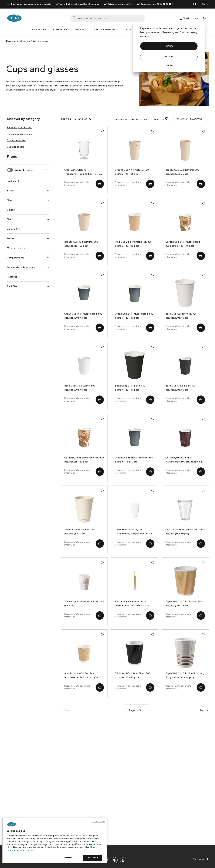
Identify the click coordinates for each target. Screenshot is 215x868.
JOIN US (169, 46)
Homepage (11, 41)
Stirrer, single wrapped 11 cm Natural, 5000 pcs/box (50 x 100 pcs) (133, 604)
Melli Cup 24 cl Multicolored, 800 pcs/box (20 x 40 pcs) (133, 244)
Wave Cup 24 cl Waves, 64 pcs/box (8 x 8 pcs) (84, 604)
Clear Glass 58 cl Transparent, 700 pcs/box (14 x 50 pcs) (185, 532)
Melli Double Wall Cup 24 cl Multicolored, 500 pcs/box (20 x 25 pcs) (84, 676)
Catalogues (132, 30)
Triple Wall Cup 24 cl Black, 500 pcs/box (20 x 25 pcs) (133, 676)
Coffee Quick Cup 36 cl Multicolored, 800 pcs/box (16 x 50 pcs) (185, 460)
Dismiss (169, 65)
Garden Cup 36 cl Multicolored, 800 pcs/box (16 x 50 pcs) (84, 460)
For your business (105, 30)
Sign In (169, 57)
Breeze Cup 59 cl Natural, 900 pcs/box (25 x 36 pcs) (182, 172)
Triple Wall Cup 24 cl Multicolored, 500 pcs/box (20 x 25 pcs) (185, 676)
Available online (32, 170)
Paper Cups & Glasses (19, 128)
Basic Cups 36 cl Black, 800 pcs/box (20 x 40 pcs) (180, 388)
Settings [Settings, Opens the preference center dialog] (68, 858)
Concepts (59, 30)
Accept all (93, 858)
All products (25, 41)
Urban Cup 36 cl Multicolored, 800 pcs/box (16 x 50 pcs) (134, 460)
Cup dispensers (16, 147)
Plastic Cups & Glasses (20, 134)
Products (38, 30)
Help (195, 4)
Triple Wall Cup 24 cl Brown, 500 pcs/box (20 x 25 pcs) (184, 604)
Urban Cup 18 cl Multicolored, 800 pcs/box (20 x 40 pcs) (83, 316)
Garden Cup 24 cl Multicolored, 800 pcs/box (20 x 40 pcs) (183, 244)
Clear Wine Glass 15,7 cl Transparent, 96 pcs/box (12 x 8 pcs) (82, 172)
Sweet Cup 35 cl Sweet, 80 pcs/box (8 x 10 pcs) (79, 532)
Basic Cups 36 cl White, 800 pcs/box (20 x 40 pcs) (80, 388)
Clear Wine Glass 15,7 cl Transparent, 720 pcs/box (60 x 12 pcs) (134, 532)
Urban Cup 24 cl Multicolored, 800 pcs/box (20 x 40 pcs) (134, 316)
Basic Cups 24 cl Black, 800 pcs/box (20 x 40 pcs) (130, 388)
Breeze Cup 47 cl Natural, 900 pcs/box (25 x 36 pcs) (132, 172)
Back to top (201, 859)
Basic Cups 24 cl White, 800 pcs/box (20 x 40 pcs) (181, 316)
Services (79, 30)
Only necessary (98, 822)
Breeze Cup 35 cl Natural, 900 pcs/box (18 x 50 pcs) (81, 244)
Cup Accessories (16, 141)
